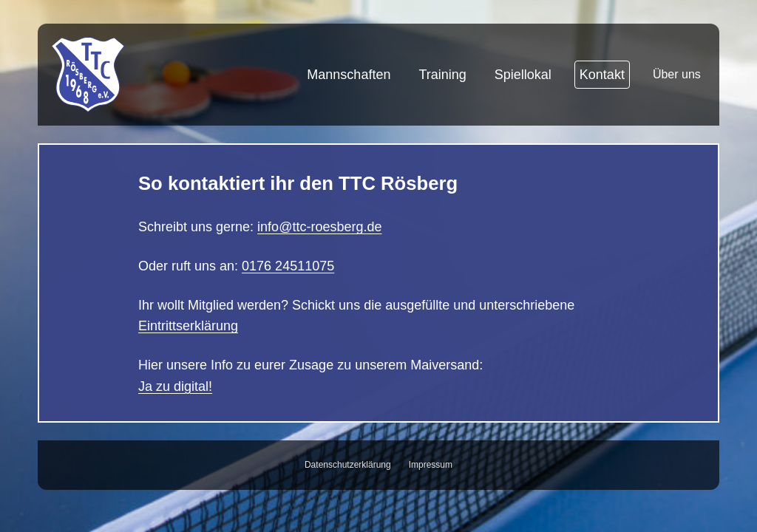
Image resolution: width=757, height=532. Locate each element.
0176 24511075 (288, 266)
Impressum (431, 465)
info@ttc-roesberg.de (319, 227)
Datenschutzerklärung (348, 465)
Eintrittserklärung (188, 326)
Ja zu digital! (175, 386)
